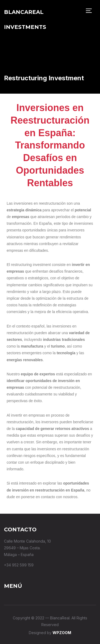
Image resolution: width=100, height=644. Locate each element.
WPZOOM (62, 633)
